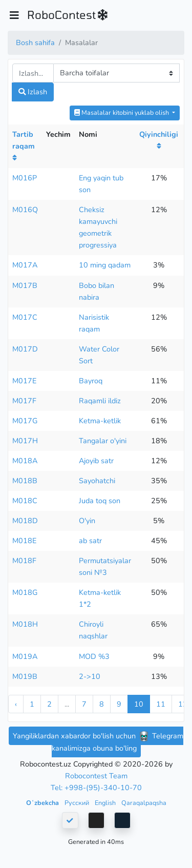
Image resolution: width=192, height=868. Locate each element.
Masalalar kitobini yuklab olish (122, 112)
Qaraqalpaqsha (144, 803)
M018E (24, 541)
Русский (78, 803)
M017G (25, 421)
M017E (24, 381)
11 (161, 704)
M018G (25, 592)
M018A (25, 461)
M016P (25, 178)
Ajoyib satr (96, 461)
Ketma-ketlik (100, 421)
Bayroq (91, 381)
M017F (24, 401)
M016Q (25, 210)
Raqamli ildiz (100, 401)
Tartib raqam (24, 146)
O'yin (87, 521)
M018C (25, 501)
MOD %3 (94, 656)
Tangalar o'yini (103, 441)
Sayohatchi (97, 481)
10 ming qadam (105, 265)
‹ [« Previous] (16, 704)
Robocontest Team (96, 776)
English (106, 803)
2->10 (90, 676)
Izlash (33, 92)
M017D (25, 349)
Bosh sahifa (35, 43)
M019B (25, 676)
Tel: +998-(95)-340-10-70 (96, 788)
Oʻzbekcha (43, 803)
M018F (24, 561)
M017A (25, 265)
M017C (25, 317)
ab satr (90, 541)
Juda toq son (100, 501)
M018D (25, 521)
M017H (25, 441)
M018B (25, 481)
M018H (25, 624)
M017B (25, 285)
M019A (25, 656)
